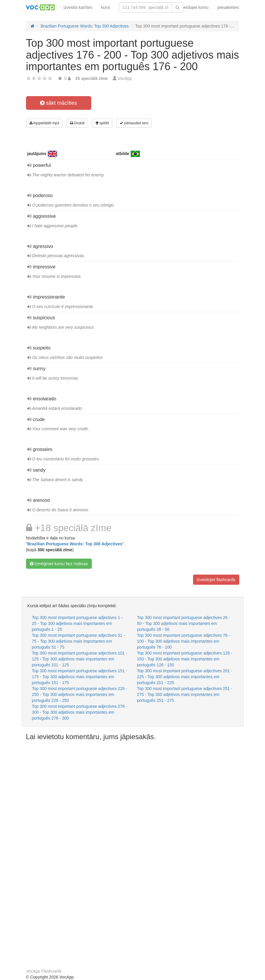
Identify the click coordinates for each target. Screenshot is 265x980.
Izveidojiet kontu (194, 7)
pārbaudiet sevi (134, 123)
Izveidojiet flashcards (216, 580)
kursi (106, 7)
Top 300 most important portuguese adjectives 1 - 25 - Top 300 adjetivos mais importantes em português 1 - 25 (77, 623)
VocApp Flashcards (44, 971)
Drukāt (77, 123)
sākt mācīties (58, 103)
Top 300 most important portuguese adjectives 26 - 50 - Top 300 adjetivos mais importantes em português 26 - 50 (184, 623)
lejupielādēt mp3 (44, 123)
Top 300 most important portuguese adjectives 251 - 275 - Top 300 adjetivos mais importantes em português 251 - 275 (185, 694)
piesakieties (228, 7)
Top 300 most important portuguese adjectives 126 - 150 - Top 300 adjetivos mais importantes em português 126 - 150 (185, 659)
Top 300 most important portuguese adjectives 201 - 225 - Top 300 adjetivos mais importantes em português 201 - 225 (185, 677)
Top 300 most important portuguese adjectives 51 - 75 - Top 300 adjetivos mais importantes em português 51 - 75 (78, 641)
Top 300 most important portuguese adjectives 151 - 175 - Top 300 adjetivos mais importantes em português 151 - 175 (80, 677)
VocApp (125, 78)
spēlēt (102, 123)
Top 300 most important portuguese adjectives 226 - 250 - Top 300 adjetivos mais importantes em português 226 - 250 (80, 694)
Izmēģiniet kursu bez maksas (59, 564)
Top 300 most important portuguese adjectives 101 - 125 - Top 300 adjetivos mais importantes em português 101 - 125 (80, 659)
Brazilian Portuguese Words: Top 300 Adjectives (75, 544)
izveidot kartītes (78, 7)
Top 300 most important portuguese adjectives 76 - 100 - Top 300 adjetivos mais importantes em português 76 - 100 (184, 641)
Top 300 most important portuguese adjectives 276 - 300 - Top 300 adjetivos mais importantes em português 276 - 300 (80, 712)
